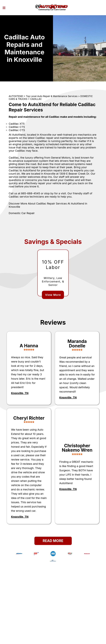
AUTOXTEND (16, 96)
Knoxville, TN (20, 393)
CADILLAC (36, 99)
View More (53, 295)
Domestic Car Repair (22, 213)
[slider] (29, 350)
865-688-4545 (31, 193)
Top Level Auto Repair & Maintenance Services (52, 96)
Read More (53, 541)
